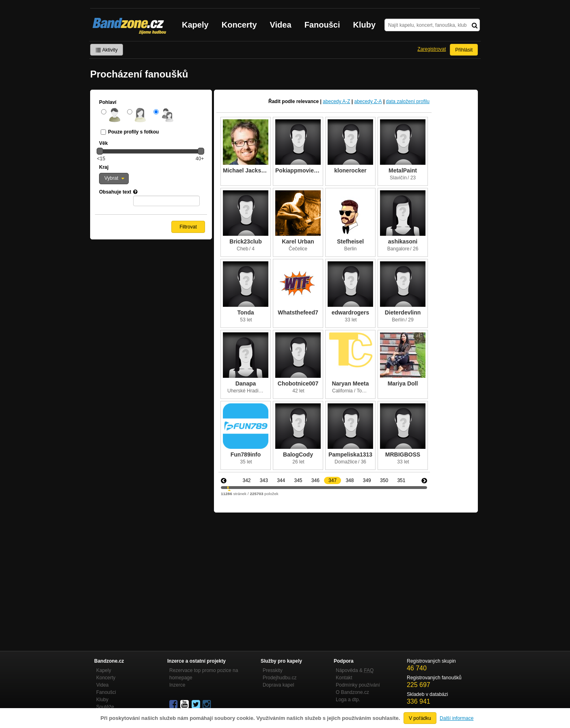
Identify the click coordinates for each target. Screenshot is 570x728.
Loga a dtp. (348, 700)
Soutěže (105, 707)
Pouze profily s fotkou (133, 132)
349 (367, 480)
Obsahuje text (115, 192)
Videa (281, 25)
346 (315, 480)
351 (401, 480)
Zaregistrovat (432, 49)
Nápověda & (355, 670)
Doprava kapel (278, 685)
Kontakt (344, 678)
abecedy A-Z (336, 101)
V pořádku (420, 718)
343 (264, 480)
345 (298, 480)
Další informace (457, 718)
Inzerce (177, 685)
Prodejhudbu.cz (280, 678)
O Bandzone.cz (352, 692)
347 (332, 480)
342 (246, 480)
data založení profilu (408, 101)
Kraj (104, 167)
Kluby (365, 25)
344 (281, 480)
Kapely (195, 25)
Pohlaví (108, 102)
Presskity (273, 670)
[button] (114, 179)
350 (384, 480)
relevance (308, 101)
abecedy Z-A (368, 101)
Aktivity (107, 50)
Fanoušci (322, 25)
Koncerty (239, 25)
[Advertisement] (346, 573)
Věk (103, 143)
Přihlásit (464, 50)
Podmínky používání (358, 685)
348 (350, 480)
